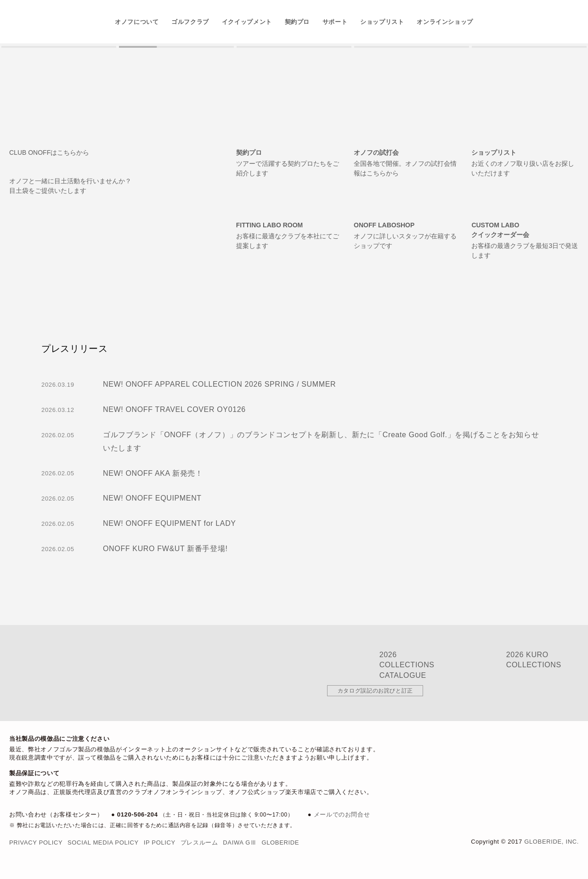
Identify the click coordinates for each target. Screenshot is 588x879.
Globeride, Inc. (551, 842)
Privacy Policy (36, 842)
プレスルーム (199, 842)
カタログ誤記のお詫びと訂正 (375, 691)
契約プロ (297, 22)
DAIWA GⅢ (240, 842)
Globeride (280, 842)
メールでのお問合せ (342, 814)
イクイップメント (247, 22)
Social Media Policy (103, 842)
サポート (335, 22)
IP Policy (160, 842)
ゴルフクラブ (190, 22)
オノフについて (137, 22)
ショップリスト (382, 22)
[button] (59, 47)
